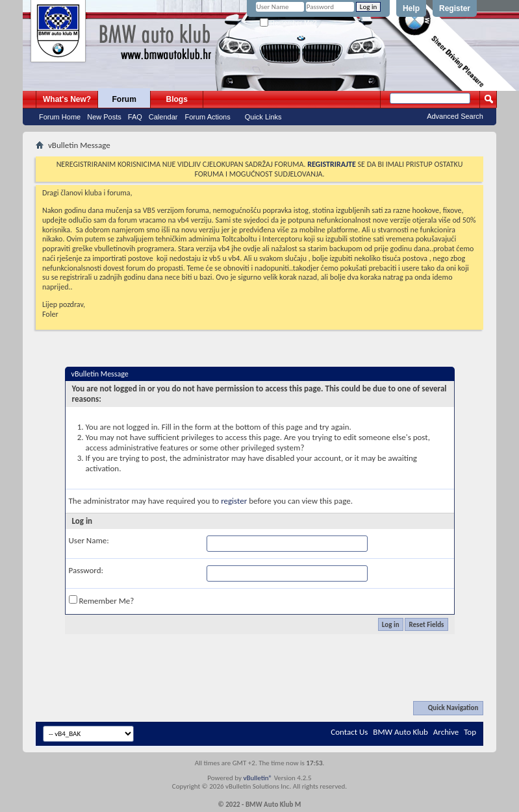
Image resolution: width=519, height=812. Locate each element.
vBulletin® (258, 778)
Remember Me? (288, 23)
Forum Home (60, 117)
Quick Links (263, 117)
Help (411, 8)
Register (455, 8)
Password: (86, 570)
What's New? (67, 99)
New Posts (104, 117)
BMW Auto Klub (400, 732)
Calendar (163, 117)
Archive (446, 732)
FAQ (135, 117)
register (234, 501)
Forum (124, 99)
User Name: (89, 540)
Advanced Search (455, 116)
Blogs (177, 99)
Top (470, 732)
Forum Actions (207, 117)
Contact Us (349, 732)
